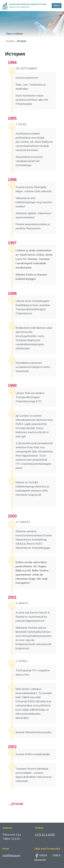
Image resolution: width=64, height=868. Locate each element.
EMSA (41, 855)
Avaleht (10, 41)
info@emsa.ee (11, 855)
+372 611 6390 (45, 835)
